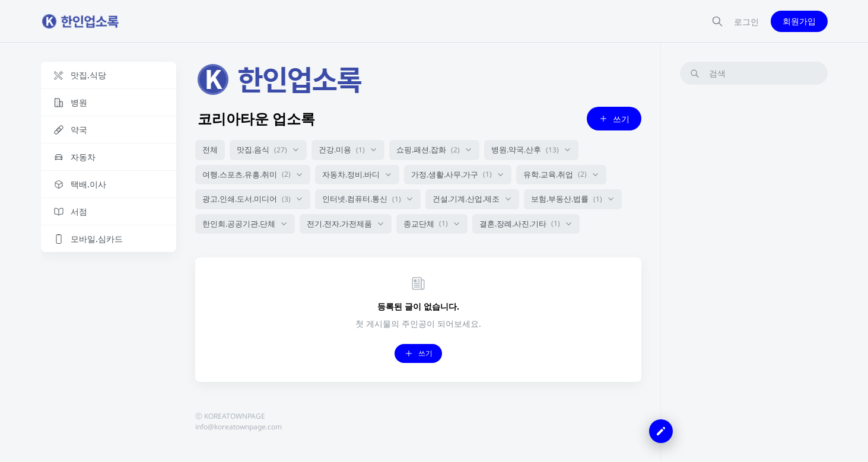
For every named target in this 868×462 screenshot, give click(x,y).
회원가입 (799, 21)
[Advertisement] (754, 272)
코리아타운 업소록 (256, 118)
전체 (210, 149)
